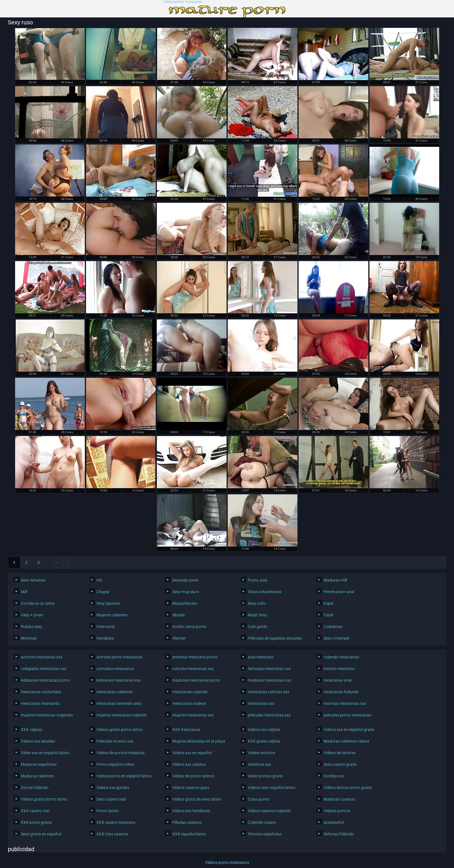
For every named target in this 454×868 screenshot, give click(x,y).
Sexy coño (257, 603)
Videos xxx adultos (189, 764)
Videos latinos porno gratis (348, 788)
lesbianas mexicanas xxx (119, 680)
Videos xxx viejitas (264, 730)
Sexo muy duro (186, 592)
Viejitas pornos (337, 811)
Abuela (178, 615)
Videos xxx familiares (191, 811)
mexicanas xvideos (189, 704)
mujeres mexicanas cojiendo (122, 715)
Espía (329, 603)
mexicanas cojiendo (190, 692)
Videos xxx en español (192, 753)
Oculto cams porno (189, 627)
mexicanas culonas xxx (269, 692)
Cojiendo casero (262, 822)
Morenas (29, 638)
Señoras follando (339, 834)
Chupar (103, 592)
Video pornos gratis (265, 776)
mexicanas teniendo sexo (119, 704)
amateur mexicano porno (195, 657)
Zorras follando (35, 788)
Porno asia (257, 580)
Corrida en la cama (38, 603)
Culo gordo (258, 627)
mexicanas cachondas (41, 692)
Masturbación (185, 603)
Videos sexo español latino (272, 788)
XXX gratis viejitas (264, 741)
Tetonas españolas (265, 834)
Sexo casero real (111, 799)
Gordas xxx (334, 776)
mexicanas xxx (261, 704)
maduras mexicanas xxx (270, 680)
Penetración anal (339, 592)
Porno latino (107, 811)
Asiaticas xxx (260, 764)
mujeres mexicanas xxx (193, 715)
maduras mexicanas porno (196, 680)
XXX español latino (189, 834)
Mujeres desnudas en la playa (199, 741)
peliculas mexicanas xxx (269, 715)
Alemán (179, 638)
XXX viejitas (32, 730)
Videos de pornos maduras (121, 753)
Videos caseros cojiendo (269, 811)
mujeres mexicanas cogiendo (47, 715)
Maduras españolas (39, 764)
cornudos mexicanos (115, 669)
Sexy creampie (337, 638)
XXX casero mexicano (116, 822)
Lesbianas (333, 627)
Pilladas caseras (187, 822)
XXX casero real (35, 811)
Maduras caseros (339, 799)
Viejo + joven (32, 615)
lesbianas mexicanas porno (45, 680)
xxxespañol (334, 822)
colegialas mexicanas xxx (44, 669)
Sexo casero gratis (340, 764)
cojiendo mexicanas (341, 657)
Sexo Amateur (34, 580)
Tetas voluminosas (265, 592)
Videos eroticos (262, 753)
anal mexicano (261, 657)
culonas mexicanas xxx (193, 669)
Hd (99, 580)
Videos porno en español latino (124, 776)
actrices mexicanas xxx (42, 657)
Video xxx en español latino (45, 753)
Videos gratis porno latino (120, 730)
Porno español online (115, 764)
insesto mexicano (339, 669)
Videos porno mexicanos (183, 2)
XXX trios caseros (112, 834)
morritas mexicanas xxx (345, 704)
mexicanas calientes (115, 692)
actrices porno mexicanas (120, 657)
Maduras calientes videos (346, 741)
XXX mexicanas (186, 730)
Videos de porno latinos (193, 776)
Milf (24, 592)
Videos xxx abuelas (38, 741)
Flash (329, 615)
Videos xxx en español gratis (349, 730)
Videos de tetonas (340, 753)
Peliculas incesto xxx (115, 741)
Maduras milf (335, 580)
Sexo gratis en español (41, 834)
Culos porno (259, 799)
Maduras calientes (37, 776)
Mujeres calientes (112, 615)
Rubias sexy (32, 627)
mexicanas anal (338, 680)
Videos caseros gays (191, 788)
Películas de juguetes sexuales (275, 638)
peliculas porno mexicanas (347, 715)
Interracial (106, 627)
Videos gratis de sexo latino (197, 799)
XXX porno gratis (36, 822)
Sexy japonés (108, 603)
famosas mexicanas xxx (269, 669)
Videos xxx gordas (113, 788)
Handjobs (105, 638)
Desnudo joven (185, 580)
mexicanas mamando (40, 704)
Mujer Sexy (257, 615)
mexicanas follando (341, 692)
